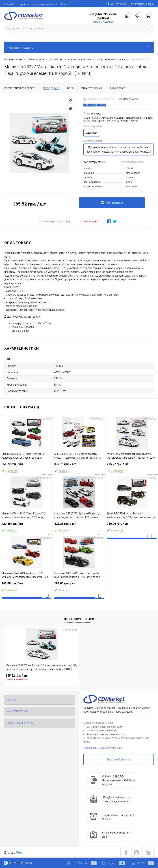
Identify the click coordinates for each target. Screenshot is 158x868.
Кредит (65, 4)
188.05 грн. (79, 585)
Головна (9, 4)
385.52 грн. (17, 676)
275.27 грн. (132, 466)
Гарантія (24, 4)
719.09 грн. (132, 525)
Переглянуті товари (79, 619)
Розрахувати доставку (55, 221)
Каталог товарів (79, 47)
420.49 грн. (26, 525)
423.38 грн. (79, 525)
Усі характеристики (133, 162)
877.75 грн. (79, 466)
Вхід (110, 4)
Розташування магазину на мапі (103, 748)
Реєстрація (122, 4)
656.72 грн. (26, 466)
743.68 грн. (26, 585)
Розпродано (89, 221)
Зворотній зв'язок (118, 759)
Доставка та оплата (45, 4)
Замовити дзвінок (103, 22)
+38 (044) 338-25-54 (103, 14)
